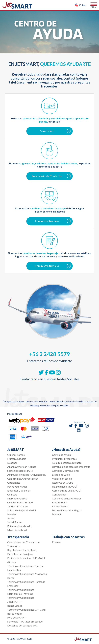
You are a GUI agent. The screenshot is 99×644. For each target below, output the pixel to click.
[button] (81, 5)
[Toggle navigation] (94, 5)
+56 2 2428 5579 (50, 354)
